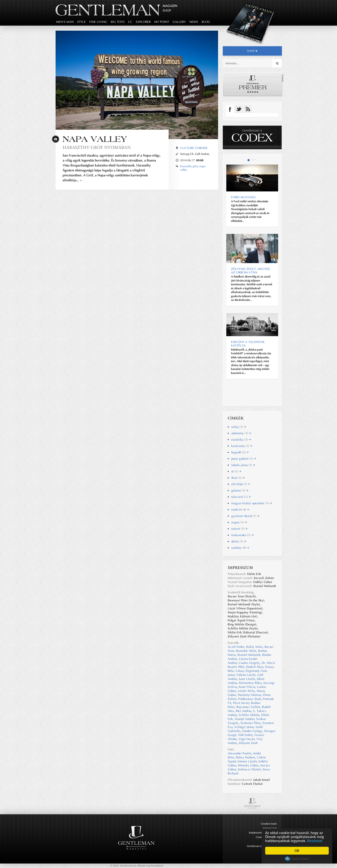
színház (240, 548)
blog (206, 22)
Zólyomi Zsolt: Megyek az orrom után (250, 271)
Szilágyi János (244, 727)
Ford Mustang (243, 197)
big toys (118, 22)
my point (162, 22)
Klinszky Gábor (248, 765)
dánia (239, 541)
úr (236, 471)
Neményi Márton (249, 695)
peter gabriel (244, 459)
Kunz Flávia (247, 687)
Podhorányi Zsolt (250, 699)
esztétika (241, 440)
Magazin (170, 6)
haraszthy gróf (189, 166)
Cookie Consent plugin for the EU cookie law (297, 859)
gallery (179, 22)
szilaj (239, 427)
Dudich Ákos (255, 667)
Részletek (315, 841)
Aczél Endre (236, 647)
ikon (238, 478)
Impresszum (270, 828)
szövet (239, 529)
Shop (167, 10)
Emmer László (247, 761)
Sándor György (252, 731)
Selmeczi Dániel (249, 769)
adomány (241, 433)
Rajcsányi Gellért (248, 707)
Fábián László (246, 675)
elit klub (241, 484)
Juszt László (247, 679)
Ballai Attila (254, 647)
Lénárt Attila (246, 691)
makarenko (242, 535)
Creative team (269, 824)
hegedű (240, 452)
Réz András (244, 711)
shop (252, 51)
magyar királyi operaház (252, 503)
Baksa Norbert (246, 757)
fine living (98, 22)
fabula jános (243, 465)
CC (130, 22)
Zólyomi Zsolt (248, 743)
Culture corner (194, 148)
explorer (143, 22)
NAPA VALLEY (95, 139)
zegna (239, 522)
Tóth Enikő (245, 735)
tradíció (240, 510)
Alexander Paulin (239, 753)
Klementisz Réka (250, 683)
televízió (241, 497)
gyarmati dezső (245, 516)
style (81, 22)
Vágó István (247, 739)
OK (297, 851)
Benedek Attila (246, 651)
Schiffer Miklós (249, 715)
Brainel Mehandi (249, 655)
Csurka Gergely (249, 663)
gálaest (240, 490)
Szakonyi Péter (251, 723)
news (194, 22)
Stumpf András (245, 719)
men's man (65, 22)
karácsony (242, 446)
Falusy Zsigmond (247, 671)
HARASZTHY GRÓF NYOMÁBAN (97, 147)
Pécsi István (241, 703)
